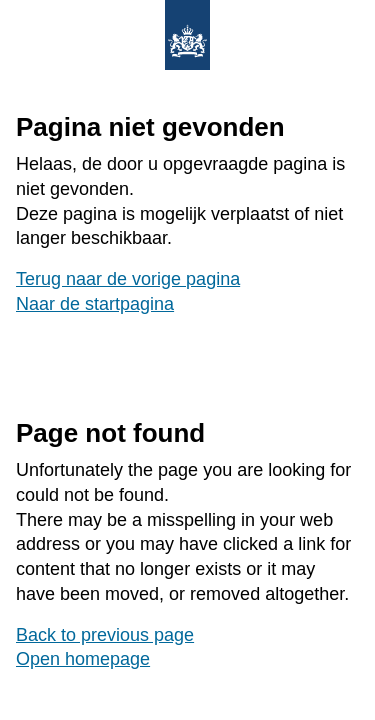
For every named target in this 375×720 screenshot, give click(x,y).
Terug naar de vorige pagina (128, 279)
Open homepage (83, 659)
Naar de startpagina (95, 304)
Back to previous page (105, 635)
